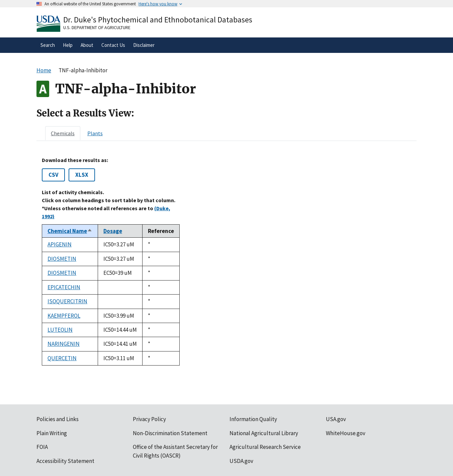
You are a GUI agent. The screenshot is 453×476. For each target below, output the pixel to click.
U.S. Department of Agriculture (97, 27)
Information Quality (253, 419)
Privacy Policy (149, 419)
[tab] (63, 133)
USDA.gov (241, 461)
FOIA (42, 447)
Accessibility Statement (65, 461)
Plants (95, 133)
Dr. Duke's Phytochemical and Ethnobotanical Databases (158, 20)
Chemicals (63, 133)
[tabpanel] (226, 261)
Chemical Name (70, 231)
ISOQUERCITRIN (67, 301)
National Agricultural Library (264, 433)
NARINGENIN (64, 344)
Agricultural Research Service (265, 447)
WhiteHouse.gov (346, 433)
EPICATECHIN (64, 287)
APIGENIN (60, 244)
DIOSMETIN (62, 259)
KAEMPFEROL (64, 316)
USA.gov (336, 419)
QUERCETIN (62, 358)
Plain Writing (52, 433)
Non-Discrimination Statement (170, 433)
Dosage (113, 231)
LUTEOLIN (60, 330)
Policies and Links (58, 419)
